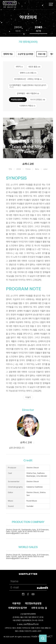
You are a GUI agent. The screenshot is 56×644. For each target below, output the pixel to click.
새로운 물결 (34, 67)
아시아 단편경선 (38, 100)
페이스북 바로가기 (28, 594)
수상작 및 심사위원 (25, 54)
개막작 (19, 67)
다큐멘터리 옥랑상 (27, 106)
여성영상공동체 (18, 100)
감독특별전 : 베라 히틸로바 (28, 93)
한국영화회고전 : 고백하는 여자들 (28, 79)
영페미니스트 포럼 (28, 73)
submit (42, 588)
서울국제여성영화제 (10, 4)
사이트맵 (51, 4)
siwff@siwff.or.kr (31, 624)
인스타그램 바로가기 (23, 594)
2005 (38, 29)
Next (51, 135)
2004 (18, 29)
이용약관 (16, 603)
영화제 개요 (8, 54)
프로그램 (42, 54)
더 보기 (28, 397)
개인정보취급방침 (33, 603)
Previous (5, 135)
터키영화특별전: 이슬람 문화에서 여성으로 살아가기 (28, 86)
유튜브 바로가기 (33, 594)
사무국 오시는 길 (39, 608)
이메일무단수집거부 (18, 608)
